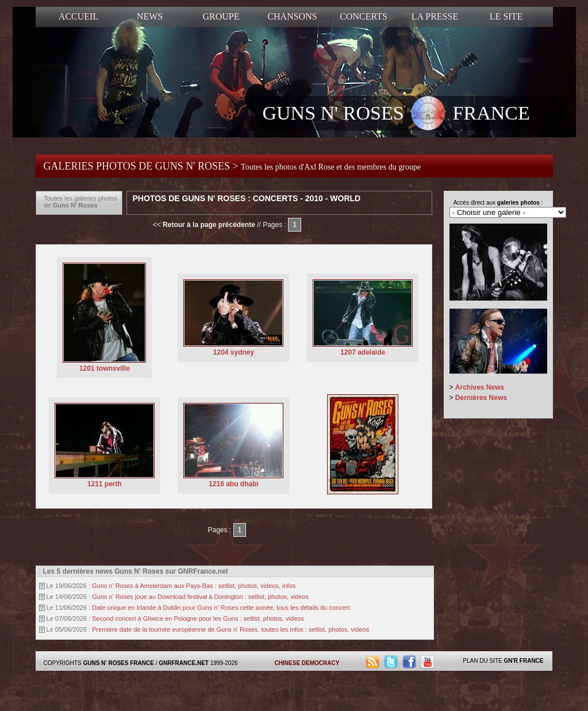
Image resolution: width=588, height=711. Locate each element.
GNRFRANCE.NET (184, 663)
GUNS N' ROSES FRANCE (396, 114)
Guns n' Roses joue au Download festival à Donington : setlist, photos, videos (200, 597)
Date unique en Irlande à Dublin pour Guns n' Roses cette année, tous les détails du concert (221, 608)
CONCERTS (364, 16)
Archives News (480, 387)
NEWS (150, 16)
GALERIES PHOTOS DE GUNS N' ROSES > (232, 166)
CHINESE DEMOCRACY (307, 663)
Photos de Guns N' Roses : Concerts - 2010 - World (247, 198)
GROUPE (221, 16)
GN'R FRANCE (523, 661)
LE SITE (506, 16)
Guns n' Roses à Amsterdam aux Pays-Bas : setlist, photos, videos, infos (194, 586)
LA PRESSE (435, 16)
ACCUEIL (78, 16)
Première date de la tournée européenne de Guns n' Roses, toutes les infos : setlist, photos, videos (230, 629)
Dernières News (481, 398)
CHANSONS (292, 16)
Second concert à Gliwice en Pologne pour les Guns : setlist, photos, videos (198, 618)
